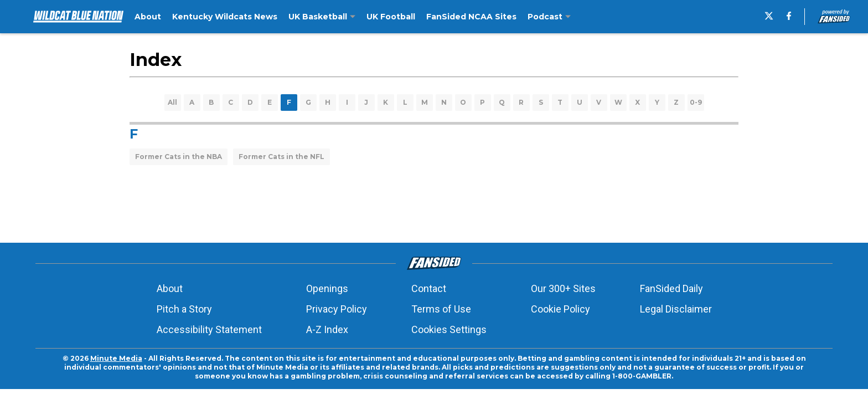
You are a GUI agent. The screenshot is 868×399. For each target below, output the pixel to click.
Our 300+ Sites (563, 288)
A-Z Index (327, 329)
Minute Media (116, 358)
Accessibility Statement (209, 329)
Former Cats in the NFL (281, 157)
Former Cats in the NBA (179, 157)
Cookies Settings (449, 329)
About (170, 288)
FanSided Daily (671, 288)
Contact (429, 288)
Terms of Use (441, 309)
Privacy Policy (337, 309)
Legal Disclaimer (676, 309)
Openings (327, 288)
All (172, 102)
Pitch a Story (184, 309)
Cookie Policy (560, 309)
